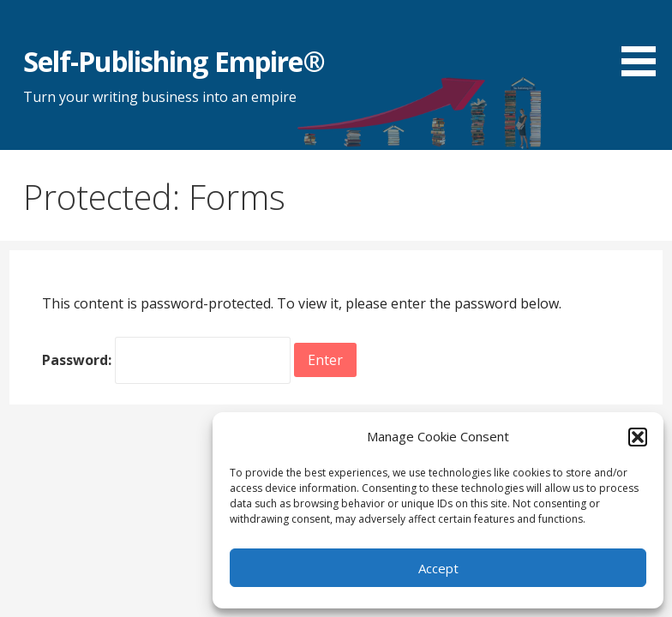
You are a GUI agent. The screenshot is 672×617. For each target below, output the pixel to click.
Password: (166, 360)
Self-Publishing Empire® (174, 61)
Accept (438, 568)
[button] (638, 437)
